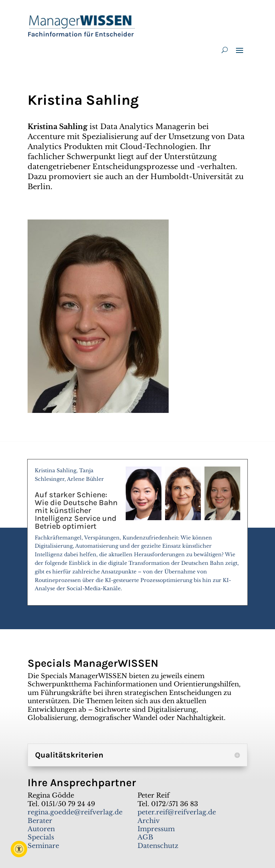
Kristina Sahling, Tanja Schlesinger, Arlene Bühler (137, 533)
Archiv (149, 821)
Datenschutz (158, 846)
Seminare (43, 846)
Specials (41, 837)
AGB (145, 837)
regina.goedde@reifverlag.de (75, 812)
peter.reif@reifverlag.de (177, 812)
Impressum (156, 829)
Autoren (41, 829)
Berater (40, 821)
